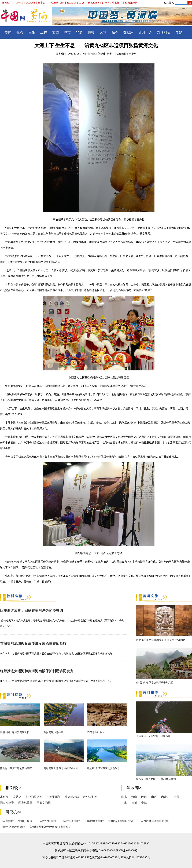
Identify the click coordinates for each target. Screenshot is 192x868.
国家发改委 (7, 803)
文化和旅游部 (34, 797)
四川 (134, 803)
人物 (103, 32)
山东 (124, 797)
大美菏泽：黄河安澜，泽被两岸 (153, 736)
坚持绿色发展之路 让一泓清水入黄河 (156, 779)
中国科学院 (7, 821)
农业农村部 (90, 797)
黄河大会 (145, 32)
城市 (67, 32)
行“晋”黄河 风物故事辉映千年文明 (155, 683)
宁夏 (177, 797)
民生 (32, 32)
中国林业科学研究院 (121, 821)
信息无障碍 (131, 3)
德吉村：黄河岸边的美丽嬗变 (16, 768)
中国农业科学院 (46, 821)
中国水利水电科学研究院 (153, 821)
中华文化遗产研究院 (13, 827)
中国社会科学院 (70, 821)
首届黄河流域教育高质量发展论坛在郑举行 (33, 644)
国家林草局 (25, 803)
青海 (144, 803)
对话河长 (164, 32)
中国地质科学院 (94, 821)
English (6, 3)
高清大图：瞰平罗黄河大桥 (15, 732)
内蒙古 (165, 797)
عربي (82, 3)
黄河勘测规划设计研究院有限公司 (50, 827)
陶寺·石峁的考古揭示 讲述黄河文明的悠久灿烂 (161, 640)
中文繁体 (117, 3)
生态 (20, 32)
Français (18, 3)
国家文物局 (44, 803)
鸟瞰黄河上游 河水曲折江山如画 (61, 768)
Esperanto (93, 3)
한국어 (106, 3)
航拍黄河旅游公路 (53, 732)
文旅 (56, 32)
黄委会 (17, 797)
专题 (179, 32)
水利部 (4, 797)
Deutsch (30, 3)
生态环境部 (72, 797)
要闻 (8, 32)
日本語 (42, 3)
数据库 (128, 32)
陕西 (144, 797)
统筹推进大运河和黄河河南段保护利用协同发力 (37, 671)
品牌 (115, 32)
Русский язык (57, 3)
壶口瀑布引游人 (96, 732)
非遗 (79, 32)
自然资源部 (54, 797)
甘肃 (124, 803)
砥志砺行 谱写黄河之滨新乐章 (104, 768)
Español (71, 3)
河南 (134, 797)
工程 (44, 32)
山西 (154, 797)
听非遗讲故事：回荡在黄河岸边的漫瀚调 (31, 611)
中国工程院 (25, 821)
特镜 (91, 32)
